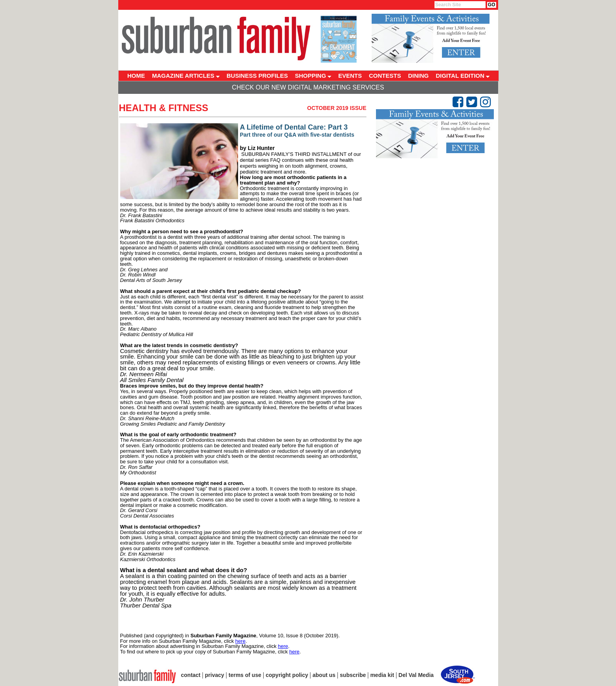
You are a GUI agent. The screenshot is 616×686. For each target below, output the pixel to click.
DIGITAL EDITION (463, 76)
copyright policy (287, 675)
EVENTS (350, 76)
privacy (215, 675)
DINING (419, 76)
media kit (382, 675)
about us (324, 675)
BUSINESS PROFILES (257, 76)
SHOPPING (313, 76)
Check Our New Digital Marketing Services (308, 87)
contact (191, 675)
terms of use (245, 675)
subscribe (353, 675)
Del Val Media (416, 675)
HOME (136, 76)
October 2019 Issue (337, 108)
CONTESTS (385, 76)
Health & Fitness (164, 108)
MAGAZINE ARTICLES (186, 76)
